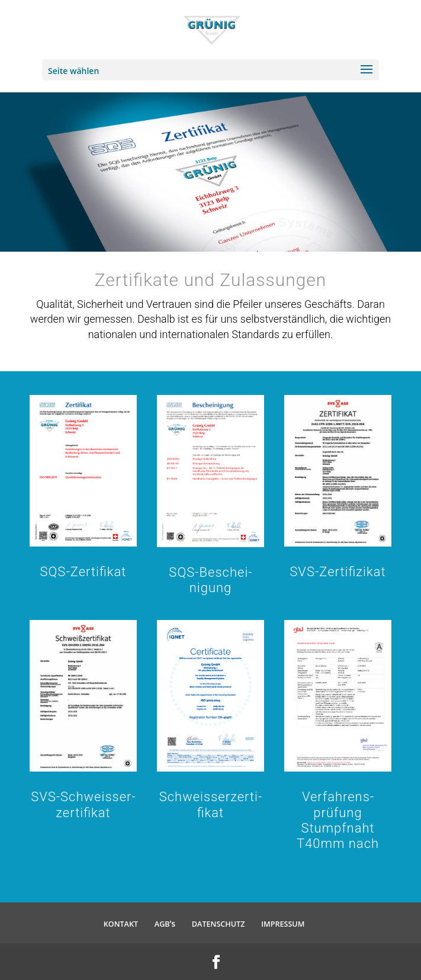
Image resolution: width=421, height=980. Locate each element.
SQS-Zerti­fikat (83, 572)
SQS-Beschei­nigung (210, 580)
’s (165, 923)
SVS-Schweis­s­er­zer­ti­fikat (83, 804)
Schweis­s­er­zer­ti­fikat (211, 804)
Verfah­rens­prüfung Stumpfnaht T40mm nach (338, 820)
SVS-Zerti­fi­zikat (338, 572)
